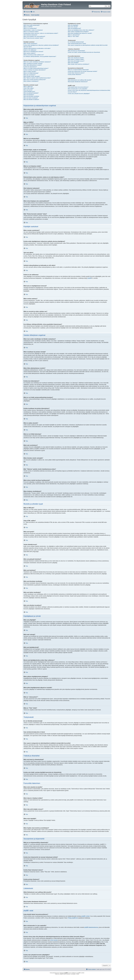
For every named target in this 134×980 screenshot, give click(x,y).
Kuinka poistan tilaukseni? (74, 74)
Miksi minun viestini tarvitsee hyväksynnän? (35, 80)
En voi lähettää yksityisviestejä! (76, 42)
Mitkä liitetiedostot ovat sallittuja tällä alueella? (80, 80)
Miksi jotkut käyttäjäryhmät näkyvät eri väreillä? (80, 33)
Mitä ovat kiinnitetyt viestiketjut (31, 96)
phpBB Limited (86, 916)
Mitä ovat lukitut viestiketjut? (31, 98)
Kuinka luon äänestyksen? (30, 67)
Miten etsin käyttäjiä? (73, 63)
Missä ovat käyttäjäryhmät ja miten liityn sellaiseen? (81, 30)
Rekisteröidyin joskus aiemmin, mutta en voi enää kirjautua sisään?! (41, 33)
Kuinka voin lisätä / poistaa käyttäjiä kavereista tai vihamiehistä (84, 52)
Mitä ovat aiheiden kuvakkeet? (31, 99)
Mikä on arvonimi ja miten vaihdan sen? (34, 55)
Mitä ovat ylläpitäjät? (73, 25)
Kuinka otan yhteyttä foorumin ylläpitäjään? (79, 94)
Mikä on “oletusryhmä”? (74, 35)
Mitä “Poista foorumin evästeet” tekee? (33, 38)
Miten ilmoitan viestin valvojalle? (32, 76)
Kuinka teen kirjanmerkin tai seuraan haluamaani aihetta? (82, 71)
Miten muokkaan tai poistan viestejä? (33, 64)
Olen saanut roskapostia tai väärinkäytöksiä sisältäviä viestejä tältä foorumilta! (88, 45)
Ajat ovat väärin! (28, 47)
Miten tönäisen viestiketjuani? (31, 81)
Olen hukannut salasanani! (30, 35)
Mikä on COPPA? (28, 27)
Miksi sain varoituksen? (30, 75)
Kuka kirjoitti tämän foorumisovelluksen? (78, 87)
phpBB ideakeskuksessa (91, 927)
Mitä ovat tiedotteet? (29, 95)
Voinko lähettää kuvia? (29, 91)
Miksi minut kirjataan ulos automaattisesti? (34, 36)
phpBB (90, 278)
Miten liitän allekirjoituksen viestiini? (33, 65)
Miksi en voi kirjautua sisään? (31, 32)
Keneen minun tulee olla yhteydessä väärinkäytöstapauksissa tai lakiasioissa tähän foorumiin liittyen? (89, 91)
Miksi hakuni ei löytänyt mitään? (76, 59)
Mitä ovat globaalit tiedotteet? (31, 93)
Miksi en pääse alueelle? (30, 72)
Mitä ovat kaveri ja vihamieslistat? (76, 51)
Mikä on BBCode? (28, 87)
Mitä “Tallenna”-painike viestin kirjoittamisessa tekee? (37, 78)
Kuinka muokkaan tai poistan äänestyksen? (35, 70)
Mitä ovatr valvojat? (73, 27)
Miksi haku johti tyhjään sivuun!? (76, 61)
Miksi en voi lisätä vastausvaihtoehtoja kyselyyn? (36, 68)
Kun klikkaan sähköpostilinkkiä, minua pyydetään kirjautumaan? (40, 56)
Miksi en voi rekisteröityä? (30, 28)
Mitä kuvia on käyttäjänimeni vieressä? (33, 52)
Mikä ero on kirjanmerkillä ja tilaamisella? (78, 70)
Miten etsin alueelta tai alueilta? (76, 58)
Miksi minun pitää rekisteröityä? (32, 25)
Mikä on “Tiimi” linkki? (73, 36)
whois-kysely (54, 940)
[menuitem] (33, 12)
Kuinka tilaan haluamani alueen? (76, 73)
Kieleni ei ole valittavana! (30, 50)
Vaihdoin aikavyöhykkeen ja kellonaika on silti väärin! (37, 48)
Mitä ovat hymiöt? (28, 90)
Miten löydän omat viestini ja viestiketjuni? (79, 64)
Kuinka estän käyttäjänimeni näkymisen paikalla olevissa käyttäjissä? (41, 45)
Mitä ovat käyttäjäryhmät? (74, 28)
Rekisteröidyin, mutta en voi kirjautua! (33, 30)
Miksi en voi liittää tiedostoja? (31, 73)
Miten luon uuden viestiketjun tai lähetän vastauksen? (37, 62)
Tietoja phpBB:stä (73, 918)
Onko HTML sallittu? (29, 88)
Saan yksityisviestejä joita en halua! (77, 43)
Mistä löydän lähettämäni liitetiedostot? (78, 82)
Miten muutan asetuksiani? (30, 43)
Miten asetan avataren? (30, 53)
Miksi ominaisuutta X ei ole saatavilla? (78, 89)
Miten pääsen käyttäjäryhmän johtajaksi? (78, 32)
